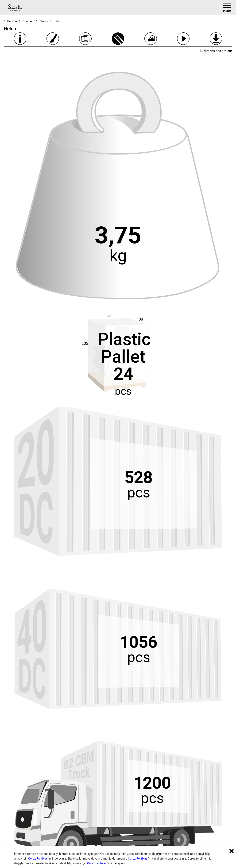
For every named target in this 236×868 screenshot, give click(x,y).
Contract (28, 21)
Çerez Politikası (38, 859)
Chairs (44, 21)
